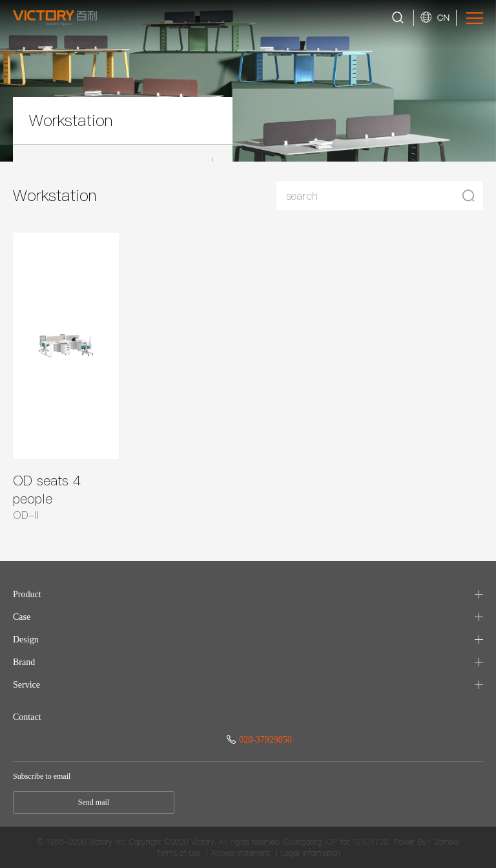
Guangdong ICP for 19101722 (336, 842)
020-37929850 (259, 740)
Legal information (311, 853)
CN (443, 17)
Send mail (94, 802)
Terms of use (178, 853)
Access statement (241, 853)
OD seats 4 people (47, 490)
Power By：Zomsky (427, 842)
